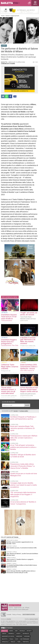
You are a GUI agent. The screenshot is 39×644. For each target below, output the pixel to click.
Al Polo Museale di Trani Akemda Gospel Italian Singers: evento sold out (29, 390)
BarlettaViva (11, 3)
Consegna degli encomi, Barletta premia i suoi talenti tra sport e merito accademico (24, 485)
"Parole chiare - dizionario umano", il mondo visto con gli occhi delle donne (8, 391)
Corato (18, 634)
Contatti (9, 615)
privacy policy (24, 411)
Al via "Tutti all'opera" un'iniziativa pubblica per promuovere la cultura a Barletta (23, 447)
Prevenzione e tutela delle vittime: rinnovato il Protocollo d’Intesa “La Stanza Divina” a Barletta (22, 466)
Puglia (11, 639)
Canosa (4, 634)
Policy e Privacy (17, 615)
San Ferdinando (25, 639)
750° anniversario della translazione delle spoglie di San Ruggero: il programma (23, 494)
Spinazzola (5, 642)
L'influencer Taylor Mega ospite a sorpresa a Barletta (10, 367)
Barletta (4, 631)
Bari (16, 631)
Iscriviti (27, 405)
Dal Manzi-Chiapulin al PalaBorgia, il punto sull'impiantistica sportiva (23, 418)
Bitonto (29, 631)
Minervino (19, 636)
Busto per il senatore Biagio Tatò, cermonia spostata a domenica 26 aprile (22, 428)
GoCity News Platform (29, 615)
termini (16, 411)
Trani (19, 642)
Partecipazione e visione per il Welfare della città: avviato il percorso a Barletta (24, 438)
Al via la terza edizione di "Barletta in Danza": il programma (23, 503)
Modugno (27, 636)
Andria (11, 631)
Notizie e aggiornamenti (12, 16)
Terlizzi (13, 642)
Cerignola (11, 634)
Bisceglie (22, 631)
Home (3, 16)
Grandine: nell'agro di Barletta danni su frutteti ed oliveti (23, 456)
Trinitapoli (26, 642)
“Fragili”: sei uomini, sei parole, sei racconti (29, 314)
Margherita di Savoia (8, 636)
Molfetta (5, 639)
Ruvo (17, 639)
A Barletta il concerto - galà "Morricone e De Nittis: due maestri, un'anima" (28, 341)
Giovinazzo (26, 634)
